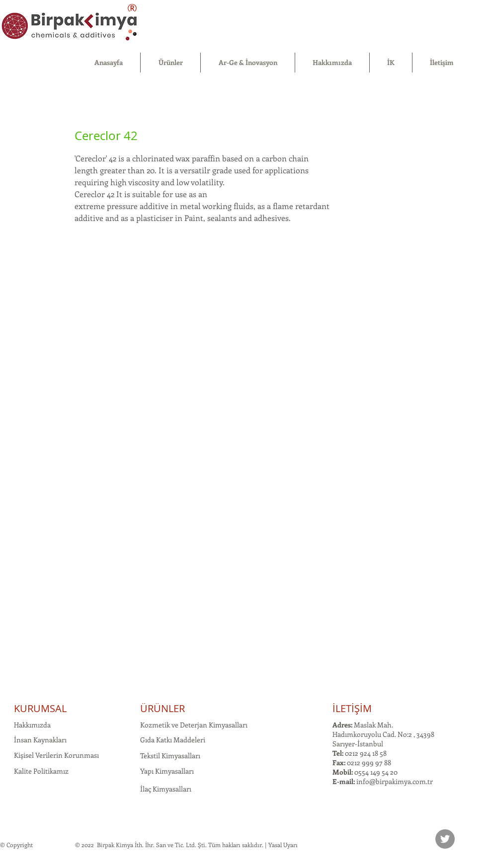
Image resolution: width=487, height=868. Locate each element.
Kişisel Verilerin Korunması (56, 755)
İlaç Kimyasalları (166, 789)
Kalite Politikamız (41, 771)
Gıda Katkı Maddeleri (173, 740)
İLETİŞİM (352, 708)
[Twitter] (445, 839)
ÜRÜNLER (162, 708)
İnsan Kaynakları (40, 740)
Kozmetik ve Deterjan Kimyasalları (194, 725)
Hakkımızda (32, 725)
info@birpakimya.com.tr (395, 781)
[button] (170, 63)
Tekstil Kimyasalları (170, 756)
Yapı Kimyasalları (167, 771)
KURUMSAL (40, 708)
